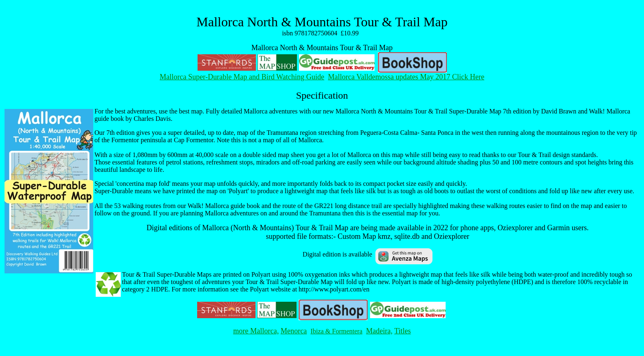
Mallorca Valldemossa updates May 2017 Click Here (406, 77)
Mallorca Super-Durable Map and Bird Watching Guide (242, 77)
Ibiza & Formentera (336, 331)
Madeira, (379, 331)
